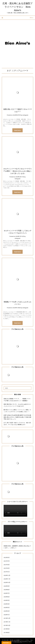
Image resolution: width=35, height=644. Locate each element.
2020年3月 (7, 607)
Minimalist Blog (18, 642)
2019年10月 (7, 625)
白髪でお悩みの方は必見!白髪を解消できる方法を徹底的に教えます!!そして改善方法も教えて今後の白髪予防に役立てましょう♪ (17, 417)
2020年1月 (7, 615)
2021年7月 (7, 561)
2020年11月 (7, 579)
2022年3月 (7, 557)
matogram (25, 115)
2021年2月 (7, 568)
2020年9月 (7, 586)
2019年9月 (7, 629)
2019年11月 (7, 622)
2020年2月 (7, 611)
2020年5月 (7, 600)
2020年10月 (7, 582)
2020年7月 (7, 593)
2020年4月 (7, 604)
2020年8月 (7, 590)
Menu (32, 18)
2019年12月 (7, 618)
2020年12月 (7, 575)
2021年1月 (7, 572)
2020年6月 (7, 597)
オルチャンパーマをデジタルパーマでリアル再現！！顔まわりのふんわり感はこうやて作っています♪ (18, 171)
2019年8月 (7, 632)
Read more (17, 130)
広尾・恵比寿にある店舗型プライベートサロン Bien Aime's (17, 7)
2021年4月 (7, 565)
